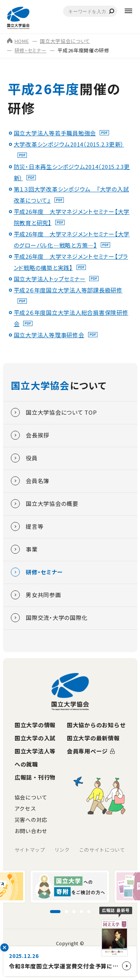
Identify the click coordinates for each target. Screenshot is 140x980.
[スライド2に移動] (66, 912)
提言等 (27, 526)
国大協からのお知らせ (96, 725)
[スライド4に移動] (81, 912)
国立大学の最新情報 (93, 738)
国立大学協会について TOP (54, 412)
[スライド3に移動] (74, 912)
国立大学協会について (65, 41)
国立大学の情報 (35, 725)
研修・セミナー (31, 50)
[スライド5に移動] (89, 912)
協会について (31, 797)
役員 (24, 458)
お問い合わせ (31, 831)
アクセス (25, 808)
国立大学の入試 (35, 738)
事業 (24, 549)
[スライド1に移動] (55, 912)
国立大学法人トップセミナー (50, 279)
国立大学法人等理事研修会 (49, 335)
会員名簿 (30, 481)
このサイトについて (102, 850)
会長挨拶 (30, 435)
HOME (18, 41)
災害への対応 (31, 820)
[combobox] (90, 11)
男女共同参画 (36, 595)
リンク (62, 850)
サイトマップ (30, 850)
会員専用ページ (87, 751)
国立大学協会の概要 (45, 504)
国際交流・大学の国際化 (49, 618)
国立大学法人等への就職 (35, 758)
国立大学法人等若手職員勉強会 (55, 133)
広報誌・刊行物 (35, 777)
